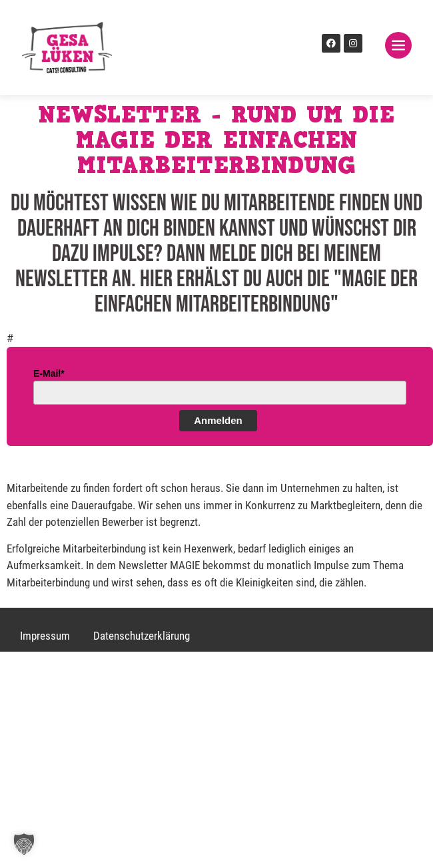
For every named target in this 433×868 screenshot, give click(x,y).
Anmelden (218, 420)
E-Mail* (49, 373)
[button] (24, 844)
